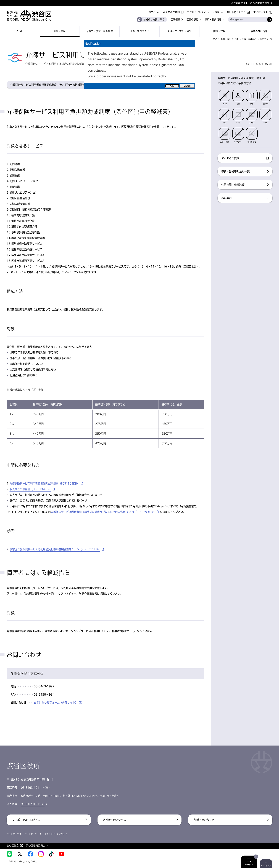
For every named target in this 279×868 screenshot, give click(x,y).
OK (172, 86)
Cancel (187, 86)
